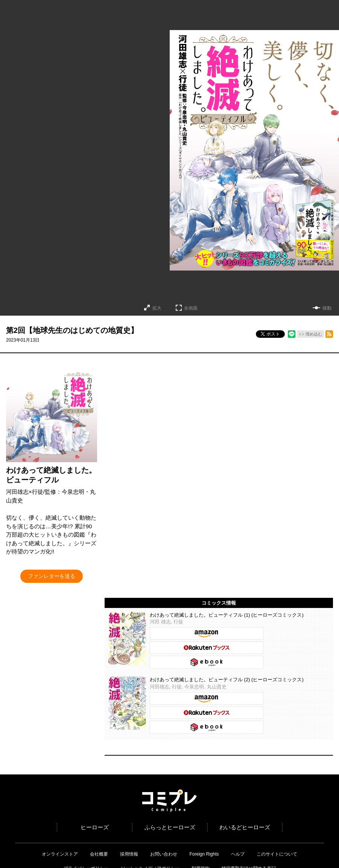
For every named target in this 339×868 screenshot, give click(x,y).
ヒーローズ (95, 827)
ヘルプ (238, 854)
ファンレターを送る (52, 576)
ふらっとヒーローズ (170, 827)
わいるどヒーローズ (245, 827)
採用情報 (129, 854)
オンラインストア (60, 854)
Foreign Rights (204, 854)
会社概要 (99, 854)
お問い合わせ (164, 854)
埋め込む (314, 334)
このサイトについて (277, 854)
